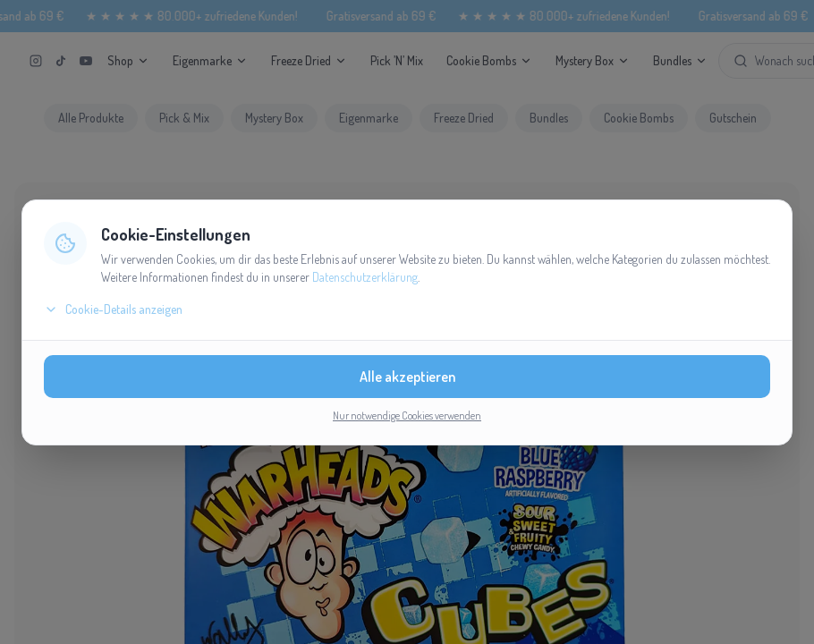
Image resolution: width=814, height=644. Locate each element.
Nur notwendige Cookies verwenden (407, 415)
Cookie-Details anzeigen (113, 309)
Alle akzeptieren (407, 377)
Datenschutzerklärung (365, 277)
